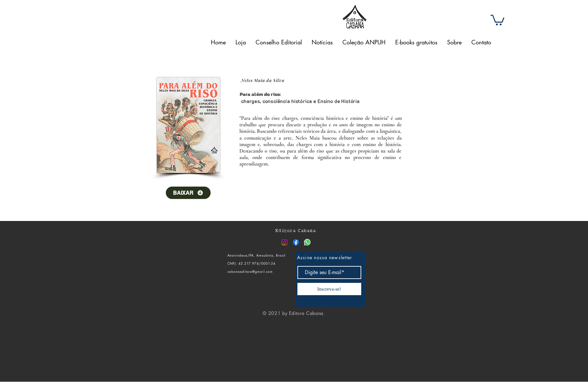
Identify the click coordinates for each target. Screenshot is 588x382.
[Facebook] (296, 242)
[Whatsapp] (307, 242)
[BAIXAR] (188, 193)
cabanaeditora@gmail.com (250, 271)
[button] (497, 19)
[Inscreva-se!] (329, 289)
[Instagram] (285, 242)
